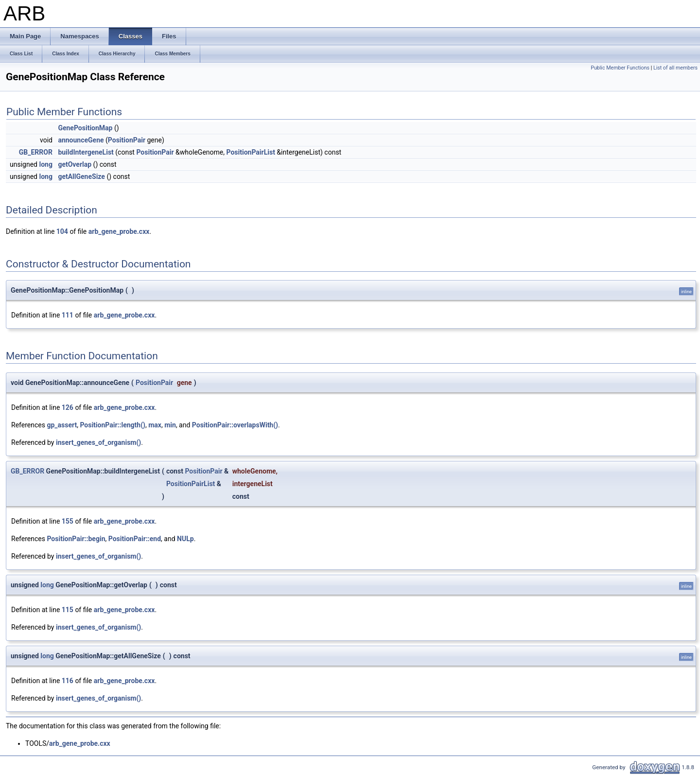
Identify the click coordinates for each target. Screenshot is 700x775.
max (155, 425)
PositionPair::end (135, 539)
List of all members (675, 68)
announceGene (81, 140)
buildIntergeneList (86, 152)
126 (68, 407)
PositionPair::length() (113, 425)
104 (62, 231)
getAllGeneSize (81, 176)
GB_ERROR (36, 152)
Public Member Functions (620, 68)
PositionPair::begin (76, 539)
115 (68, 610)
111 (68, 315)
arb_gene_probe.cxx (119, 231)
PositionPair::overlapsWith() (235, 425)
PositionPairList (250, 152)
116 (68, 681)
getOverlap (75, 164)
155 (68, 521)
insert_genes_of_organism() (98, 442)
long (45, 164)
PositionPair (127, 140)
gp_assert (62, 425)
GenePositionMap (85, 128)
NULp (185, 539)
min (170, 425)
